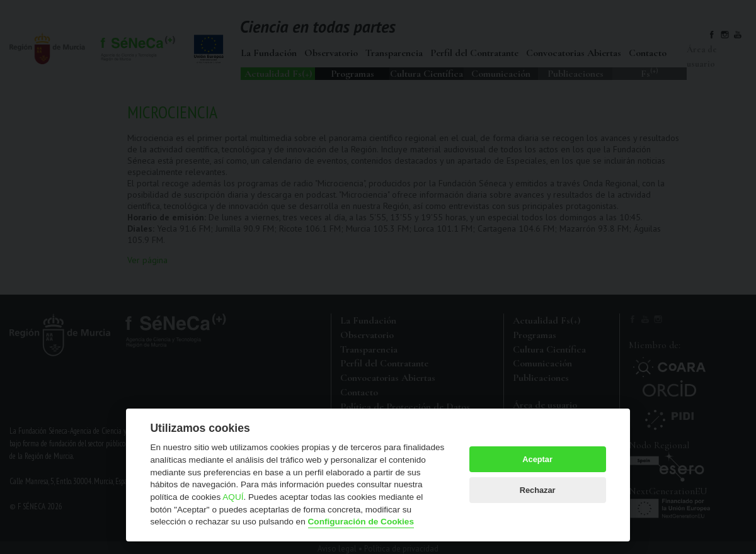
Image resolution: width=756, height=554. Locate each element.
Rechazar (538, 490)
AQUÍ (233, 497)
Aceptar (537, 459)
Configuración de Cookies (361, 522)
